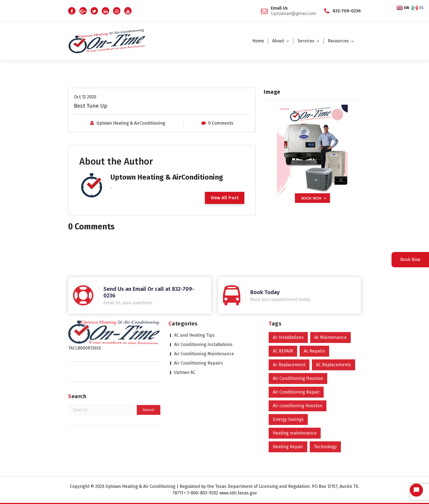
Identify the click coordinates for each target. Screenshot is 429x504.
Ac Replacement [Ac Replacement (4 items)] (289, 307)
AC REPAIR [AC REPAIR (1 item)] (283, 294)
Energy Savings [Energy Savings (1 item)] (288, 362)
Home (258, 41)
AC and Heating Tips (194, 278)
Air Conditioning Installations (203, 287)
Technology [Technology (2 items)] (325, 389)
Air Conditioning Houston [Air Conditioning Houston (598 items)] (298, 321)
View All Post (225, 197)
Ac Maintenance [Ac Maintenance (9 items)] (331, 280)
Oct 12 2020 (85, 96)
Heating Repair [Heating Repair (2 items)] (288, 389)
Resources (338, 41)
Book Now (410, 260)
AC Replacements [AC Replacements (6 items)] (334, 307)
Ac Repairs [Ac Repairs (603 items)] (314, 294)
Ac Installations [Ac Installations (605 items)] (288, 280)
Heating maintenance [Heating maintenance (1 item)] (295, 376)
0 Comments (221, 123)
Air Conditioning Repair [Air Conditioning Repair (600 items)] (296, 335)
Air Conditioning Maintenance (204, 296)
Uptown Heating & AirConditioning (131, 123)
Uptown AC (185, 315)
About (278, 41)
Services (306, 41)
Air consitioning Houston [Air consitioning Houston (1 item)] (298, 348)
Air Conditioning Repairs (198, 306)
